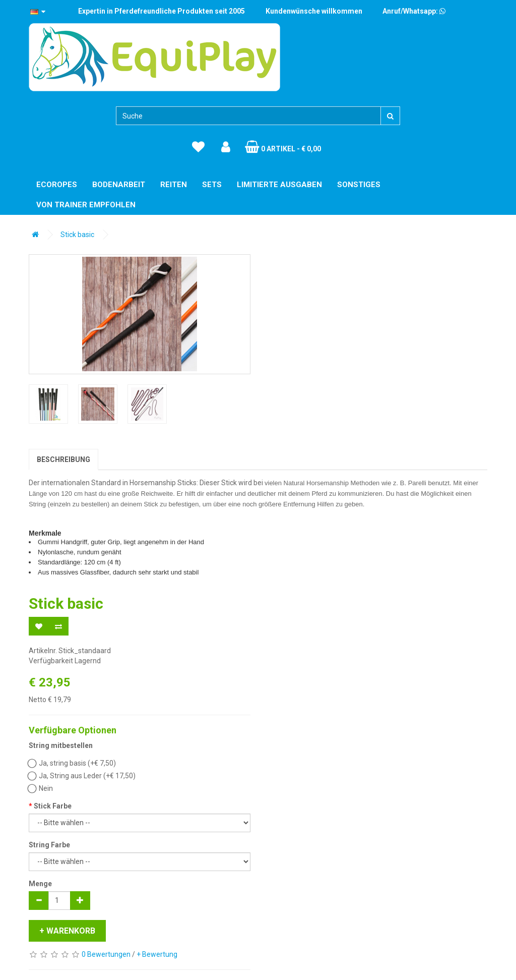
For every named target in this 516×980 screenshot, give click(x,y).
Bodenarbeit (119, 185)
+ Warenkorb (67, 931)
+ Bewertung (157, 954)
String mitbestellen (61, 745)
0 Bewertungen (106, 954)
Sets (212, 185)
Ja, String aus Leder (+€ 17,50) (82, 776)
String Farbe (49, 845)
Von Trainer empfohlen (86, 205)
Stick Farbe (53, 806)
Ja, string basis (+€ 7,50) (72, 763)
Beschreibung (63, 459)
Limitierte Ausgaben (279, 185)
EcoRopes (57, 185)
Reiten (174, 185)
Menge (40, 884)
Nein (41, 788)
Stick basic (77, 235)
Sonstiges (359, 185)
